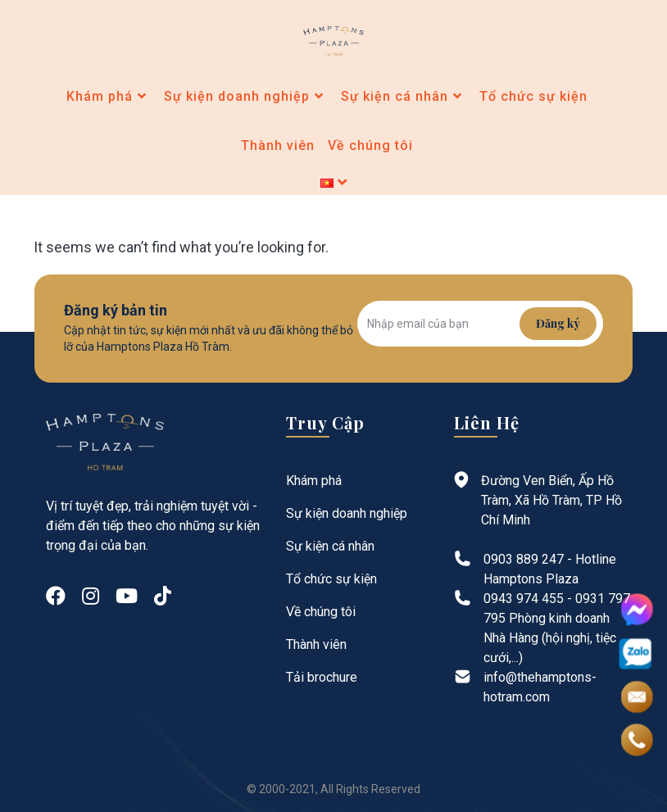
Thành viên (316, 644)
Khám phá (314, 481)
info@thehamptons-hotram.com (540, 687)
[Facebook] (56, 597)
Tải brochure (322, 677)
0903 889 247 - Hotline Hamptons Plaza (550, 569)
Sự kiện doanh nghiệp (347, 513)
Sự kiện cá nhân (330, 546)
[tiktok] (163, 597)
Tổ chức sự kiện (331, 579)
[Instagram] (91, 597)
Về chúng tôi (321, 612)
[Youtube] (127, 597)
